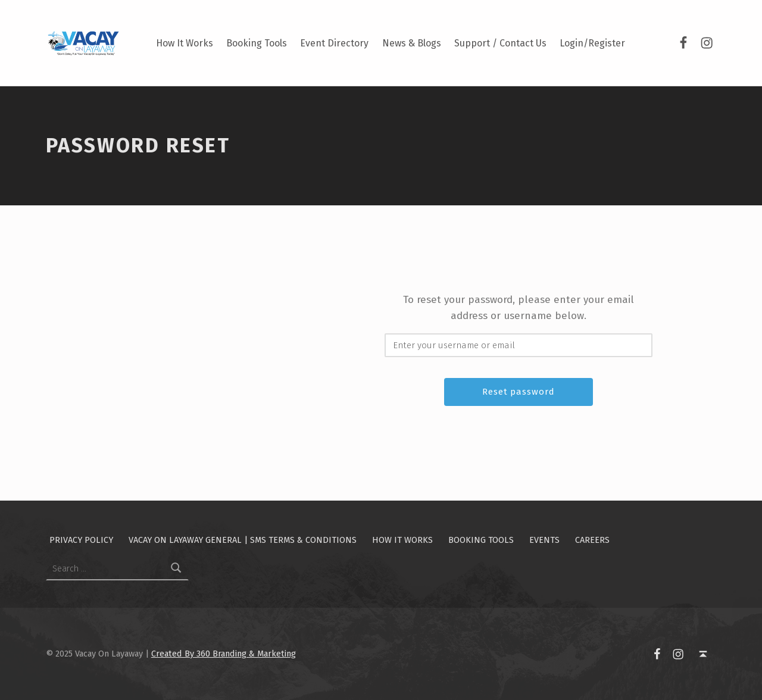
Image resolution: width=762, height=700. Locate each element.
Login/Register (592, 43)
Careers (592, 540)
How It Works (185, 43)
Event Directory (334, 43)
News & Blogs (412, 43)
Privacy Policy (81, 540)
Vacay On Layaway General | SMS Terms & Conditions (243, 540)
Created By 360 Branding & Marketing (224, 654)
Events (544, 540)
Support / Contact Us (500, 43)
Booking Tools (257, 43)
